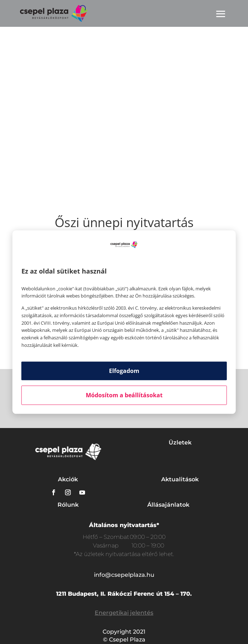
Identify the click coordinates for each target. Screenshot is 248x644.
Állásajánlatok (168, 505)
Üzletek (180, 443)
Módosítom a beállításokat (124, 395)
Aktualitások (180, 479)
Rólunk (68, 505)
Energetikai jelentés (124, 613)
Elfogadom (124, 371)
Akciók (68, 479)
